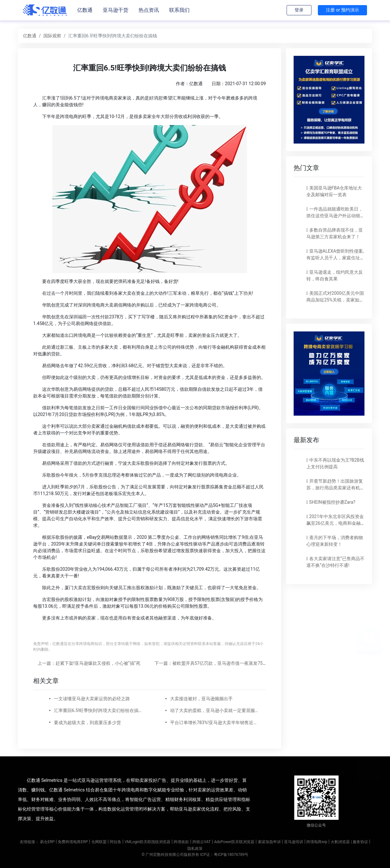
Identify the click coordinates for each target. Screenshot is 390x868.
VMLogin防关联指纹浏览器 (147, 842)
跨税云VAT (202, 842)
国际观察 (52, 36)
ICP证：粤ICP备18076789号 (224, 855)
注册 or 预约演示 (342, 10)
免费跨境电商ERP (73, 842)
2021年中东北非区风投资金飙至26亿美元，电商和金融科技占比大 (335, 523)
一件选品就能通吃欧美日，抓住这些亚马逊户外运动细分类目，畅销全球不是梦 (335, 216)
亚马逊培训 (294, 842)
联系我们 (179, 10)
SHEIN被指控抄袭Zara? (332, 502)
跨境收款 (181, 842)
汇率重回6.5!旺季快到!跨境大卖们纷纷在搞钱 (98, 710)
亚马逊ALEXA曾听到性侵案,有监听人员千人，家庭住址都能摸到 (335, 258)
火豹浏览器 (340, 842)
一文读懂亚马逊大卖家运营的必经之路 (92, 699)
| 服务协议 (359, 842)
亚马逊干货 (116, 10)
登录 (299, 10)
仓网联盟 (99, 842)
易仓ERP (47, 842)
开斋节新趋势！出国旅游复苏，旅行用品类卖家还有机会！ (335, 488)
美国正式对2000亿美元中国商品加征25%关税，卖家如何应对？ (335, 300)
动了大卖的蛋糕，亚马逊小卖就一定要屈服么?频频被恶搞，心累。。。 (214, 710)
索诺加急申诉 (269, 842)
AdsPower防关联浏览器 (234, 842)
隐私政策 (195, 849)
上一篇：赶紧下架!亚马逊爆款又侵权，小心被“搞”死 (89, 663)
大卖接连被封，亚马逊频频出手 (201, 699)
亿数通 (85, 10)
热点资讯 (149, 10)
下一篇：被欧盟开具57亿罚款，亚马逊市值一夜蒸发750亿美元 (217, 663)
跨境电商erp (317, 842)
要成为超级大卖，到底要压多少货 (87, 723)
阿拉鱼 (116, 842)
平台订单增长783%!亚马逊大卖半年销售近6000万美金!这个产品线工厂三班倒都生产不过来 (214, 723)
